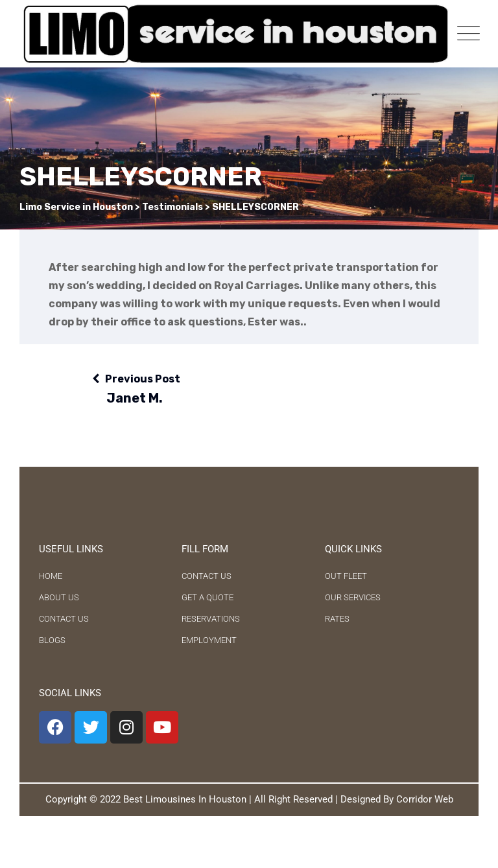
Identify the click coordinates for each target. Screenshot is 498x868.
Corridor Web (425, 799)
